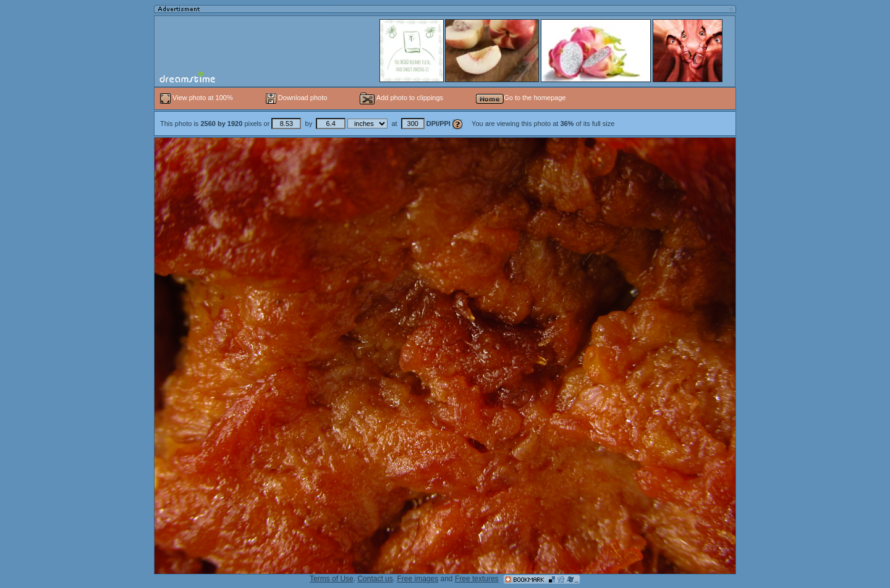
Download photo (297, 98)
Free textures (477, 579)
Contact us (375, 579)
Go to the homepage (521, 98)
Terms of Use (332, 579)
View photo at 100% (197, 98)
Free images (417, 579)
